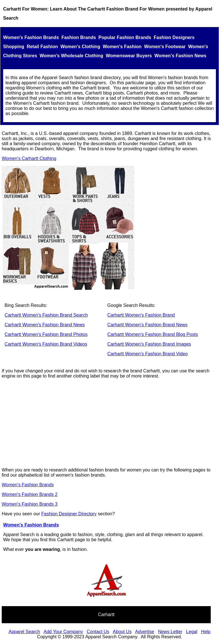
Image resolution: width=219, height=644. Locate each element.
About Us (122, 632)
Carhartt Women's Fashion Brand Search (46, 315)
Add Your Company (63, 632)
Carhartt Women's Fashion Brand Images (149, 344)
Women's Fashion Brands (28, 485)
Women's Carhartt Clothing (29, 158)
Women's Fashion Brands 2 (30, 494)
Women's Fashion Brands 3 (30, 504)
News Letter (170, 632)
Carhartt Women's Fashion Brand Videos (46, 344)
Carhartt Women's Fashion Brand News (45, 325)
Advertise (145, 632)
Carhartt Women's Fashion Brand (141, 315)
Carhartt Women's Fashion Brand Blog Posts (153, 334)
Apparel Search (24, 632)
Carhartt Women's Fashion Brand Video (147, 354)
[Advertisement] (109, 423)
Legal (192, 632)
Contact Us (98, 632)
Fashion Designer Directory (69, 514)
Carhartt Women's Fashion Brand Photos (46, 334)
